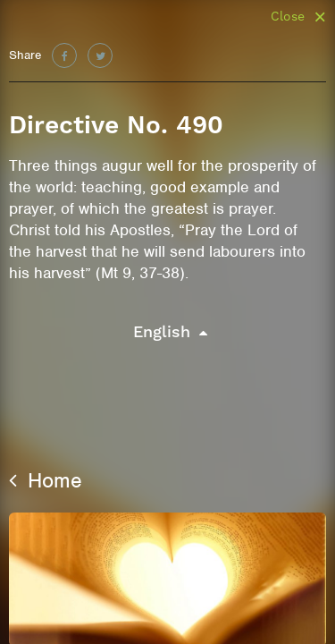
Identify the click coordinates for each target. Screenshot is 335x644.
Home (46, 480)
